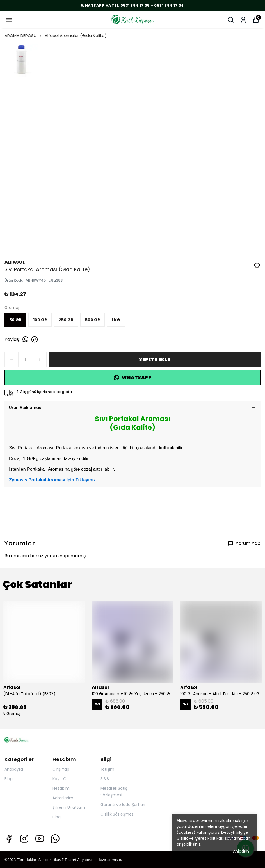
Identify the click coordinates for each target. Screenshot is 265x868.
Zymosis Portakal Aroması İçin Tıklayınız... (54, 480)
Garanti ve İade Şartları (123, 805)
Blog (9, 779)
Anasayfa (14, 769)
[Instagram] (24, 839)
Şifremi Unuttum (69, 807)
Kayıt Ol (60, 779)
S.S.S (105, 779)
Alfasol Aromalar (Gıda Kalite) (76, 36)
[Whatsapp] (55, 839)
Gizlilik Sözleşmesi (117, 814)
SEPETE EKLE (155, 359)
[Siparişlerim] (243, 20)
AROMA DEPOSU (23, 36)
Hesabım (61, 788)
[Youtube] (40, 839)
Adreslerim (63, 798)
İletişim (107, 769)
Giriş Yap (61, 769)
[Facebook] (9, 839)
